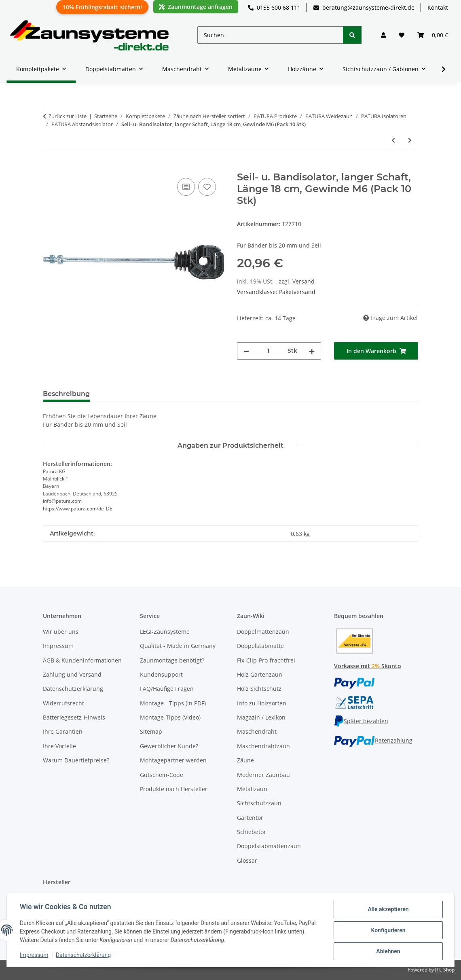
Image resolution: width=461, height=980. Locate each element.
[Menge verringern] (246, 351)
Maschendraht (257, 731)
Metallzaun (252, 789)
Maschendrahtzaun (263, 746)
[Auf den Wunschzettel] (207, 187)
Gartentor (250, 818)
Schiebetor (252, 832)
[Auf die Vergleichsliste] (186, 187)
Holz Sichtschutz (259, 689)
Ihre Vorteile (59, 746)
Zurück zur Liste (68, 116)
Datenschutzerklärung (83, 955)
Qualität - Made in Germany (178, 646)
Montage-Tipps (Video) (170, 717)
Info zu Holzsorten (262, 703)
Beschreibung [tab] (66, 394)
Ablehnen (388, 951)
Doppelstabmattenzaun (269, 846)
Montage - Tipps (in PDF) (173, 703)
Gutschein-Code (162, 775)
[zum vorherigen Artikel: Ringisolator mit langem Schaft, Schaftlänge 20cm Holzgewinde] (393, 140)
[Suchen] (270, 35)
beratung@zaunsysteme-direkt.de (364, 7)
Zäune (245, 760)
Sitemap (151, 731)
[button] (383, 35)
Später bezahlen (361, 721)
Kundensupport (161, 674)
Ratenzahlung (373, 740)
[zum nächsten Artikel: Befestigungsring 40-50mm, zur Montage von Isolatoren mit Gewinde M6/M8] (410, 140)
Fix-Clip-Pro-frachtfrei (266, 660)
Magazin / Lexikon (261, 717)
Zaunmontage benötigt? (172, 660)
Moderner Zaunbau (263, 775)
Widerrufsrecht (63, 703)
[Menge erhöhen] (312, 351)
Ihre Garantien (63, 731)
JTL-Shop (445, 970)
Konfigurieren (388, 930)
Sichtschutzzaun (259, 803)
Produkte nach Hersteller (174, 789)
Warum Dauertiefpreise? (76, 760)
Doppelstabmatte (260, 646)
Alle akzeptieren (388, 909)
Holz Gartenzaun (260, 674)
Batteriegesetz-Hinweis (74, 717)
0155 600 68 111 (274, 7)
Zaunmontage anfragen (196, 7)
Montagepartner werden (173, 760)
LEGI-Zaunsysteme (165, 632)
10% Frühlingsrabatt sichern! (102, 7)
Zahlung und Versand (72, 674)
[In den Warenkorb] (49, 167)
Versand (303, 281)
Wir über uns (61, 632)
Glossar (247, 860)
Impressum (34, 955)
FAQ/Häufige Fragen (167, 689)
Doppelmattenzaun (263, 632)
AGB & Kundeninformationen (82, 660)
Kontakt (438, 7)
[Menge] (268, 351)
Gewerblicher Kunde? (169, 746)
